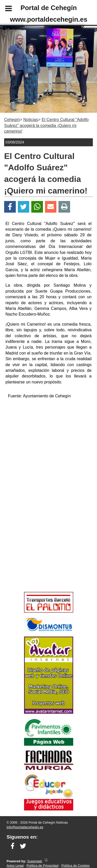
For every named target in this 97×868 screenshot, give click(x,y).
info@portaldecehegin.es (25, 827)
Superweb (35, 861)
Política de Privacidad (43, 866)
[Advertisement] (41, 553)
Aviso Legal (15, 866)
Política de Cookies (76, 866)
